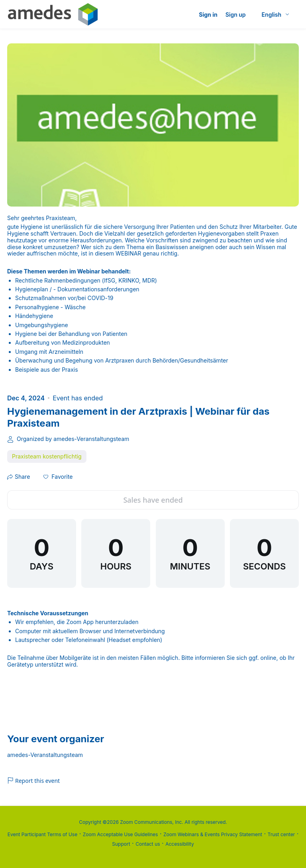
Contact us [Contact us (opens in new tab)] (148, 844)
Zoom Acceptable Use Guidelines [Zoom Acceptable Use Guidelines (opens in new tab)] (121, 834)
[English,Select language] (276, 15)
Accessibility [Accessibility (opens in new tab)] (180, 844)
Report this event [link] (33, 781)
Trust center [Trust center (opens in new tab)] (281, 834)
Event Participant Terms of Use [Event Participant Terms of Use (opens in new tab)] (42, 834)
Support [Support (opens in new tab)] (121, 844)
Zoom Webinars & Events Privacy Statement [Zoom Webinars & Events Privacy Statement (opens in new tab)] (213, 834)
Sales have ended (153, 500)
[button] (58, 477)
